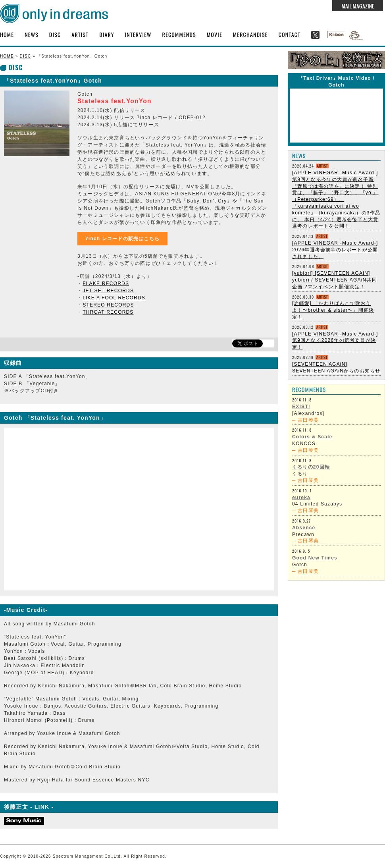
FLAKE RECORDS (106, 284)
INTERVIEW (138, 34)
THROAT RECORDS (108, 312)
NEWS (32, 34)
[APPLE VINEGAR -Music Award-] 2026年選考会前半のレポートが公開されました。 (335, 250)
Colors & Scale (312, 437)
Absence (304, 528)
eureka (301, 498)
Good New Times (315, 558)
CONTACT (290, 34)
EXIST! (301, 407)
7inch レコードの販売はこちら (122, 239)
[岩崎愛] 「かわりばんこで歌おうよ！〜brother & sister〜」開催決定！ (333, 310)
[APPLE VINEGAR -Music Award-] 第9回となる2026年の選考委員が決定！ (335, 341)
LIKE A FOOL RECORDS (114, 298)
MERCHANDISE (250, 34)
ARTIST (80, 34)
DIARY (107, 34)
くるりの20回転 (311, 467)
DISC (55, 34)
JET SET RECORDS (108, 291)
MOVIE (215, 34)
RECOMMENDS (179, 34)
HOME (7, 34)
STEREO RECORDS (108, 305)
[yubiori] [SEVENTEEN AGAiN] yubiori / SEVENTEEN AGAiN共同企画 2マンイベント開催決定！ (335, 280)
